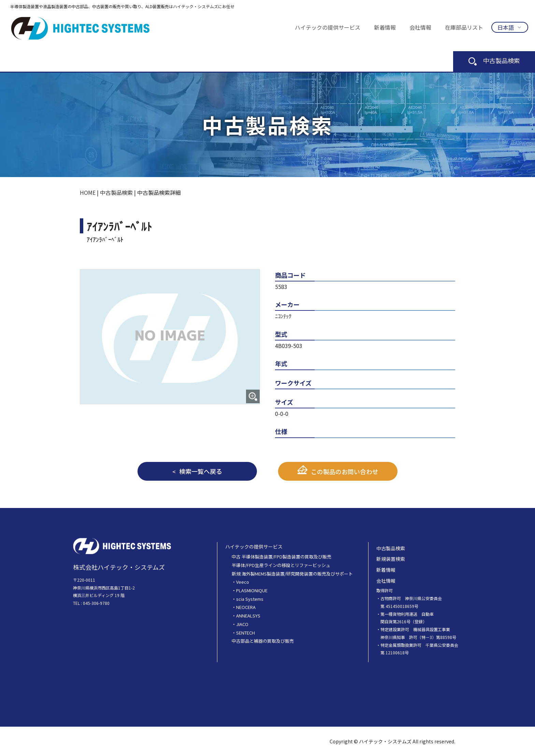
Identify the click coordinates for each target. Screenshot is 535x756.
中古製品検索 (494, 60)
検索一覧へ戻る (201, 471)
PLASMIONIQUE (252, 590)
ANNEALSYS (248, 616)
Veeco (243, 582)
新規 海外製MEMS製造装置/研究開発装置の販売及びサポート (292, 574)
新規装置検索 (391, 559)
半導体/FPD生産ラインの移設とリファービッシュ (281, 565)
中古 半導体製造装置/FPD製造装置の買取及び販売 (281, 557)
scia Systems (250, 599)
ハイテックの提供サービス (328, 27)
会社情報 (420, 27)
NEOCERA (246, 607)
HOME (88, 192)
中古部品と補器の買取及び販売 (263, 641)
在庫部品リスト (464, 27)
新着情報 (385, 27)
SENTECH (245, 633)
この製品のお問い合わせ (345, 471)
